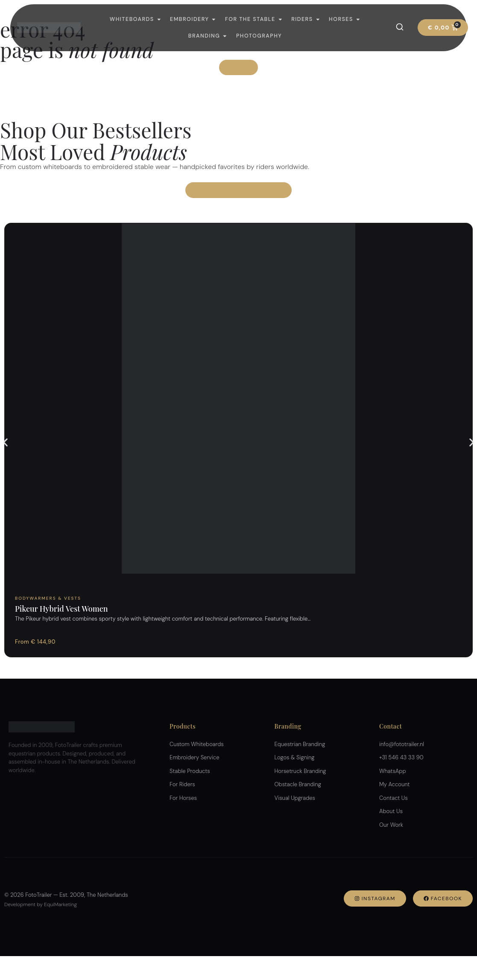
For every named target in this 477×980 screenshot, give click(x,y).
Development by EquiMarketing (41, 904)
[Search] (400, 27)
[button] (5, 442)
